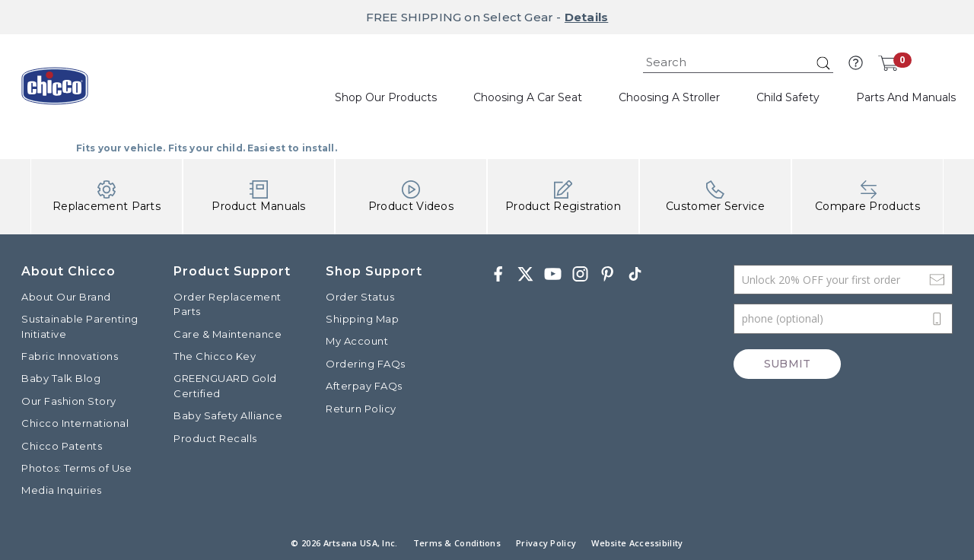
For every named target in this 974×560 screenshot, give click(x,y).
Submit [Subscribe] (787, 364)
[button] (856, 63)
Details (586, 17)
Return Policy (361, 409)
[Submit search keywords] (823, 63)
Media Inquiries (62, 490)
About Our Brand (66, 297)
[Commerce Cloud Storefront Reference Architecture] (55, 91)
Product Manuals (259, 197)
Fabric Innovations (70, 356)
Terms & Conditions (457, 543)
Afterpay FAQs (364, 386)
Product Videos (411, 197)
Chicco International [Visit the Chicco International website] (75, 423)
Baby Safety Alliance (228, 415)
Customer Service (715, 197)
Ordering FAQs (366, 364)
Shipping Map (362, 319)
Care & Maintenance (228, 334)
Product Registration (563, 197)
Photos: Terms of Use (76, 468)
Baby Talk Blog (61, 378)
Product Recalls (215, 438)
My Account (357, 341)
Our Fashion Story (69, 401)
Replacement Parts (107, 197)
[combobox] (738, 63)
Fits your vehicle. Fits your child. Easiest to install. (207, 148)
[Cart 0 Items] (888, 63)
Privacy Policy (546, 543)
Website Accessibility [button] (637, 543)
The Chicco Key (215, 356)
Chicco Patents (62, 446)
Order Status (360, 297)
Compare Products (867, 197)
